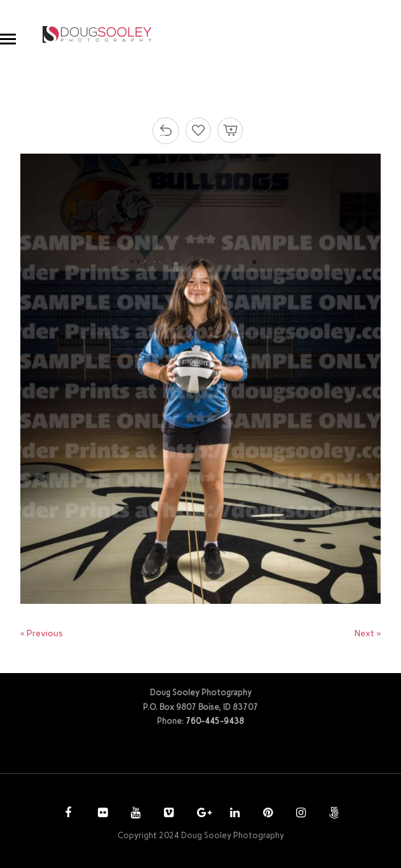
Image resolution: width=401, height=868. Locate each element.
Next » (368, 633)
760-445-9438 (215, 721)
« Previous (42, 633)
